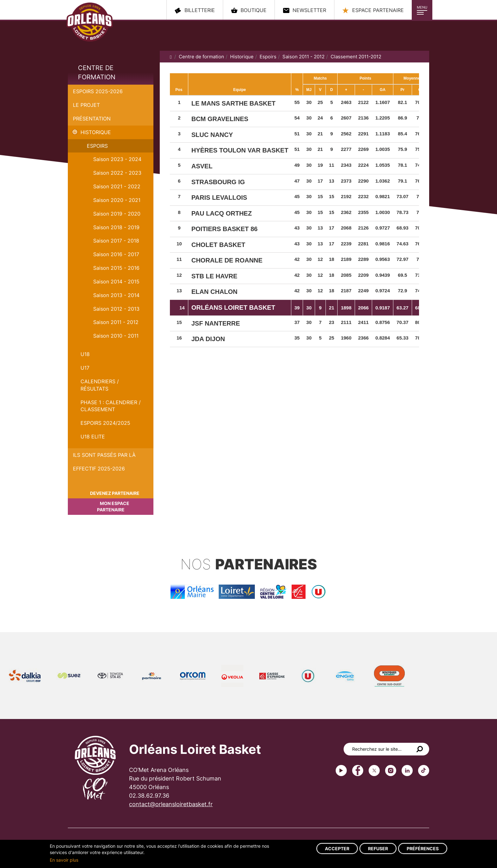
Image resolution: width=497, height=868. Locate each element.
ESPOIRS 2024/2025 (105, 423)
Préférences (423, 849)
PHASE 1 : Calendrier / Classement (111, 406)
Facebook (358, 771)
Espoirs (97, 146)
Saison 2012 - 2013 (116, 309)
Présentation (92, 119)
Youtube (341, 771)
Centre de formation (97, 72)
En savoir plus (64, 860)
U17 (85, 368)
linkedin (407, 771)
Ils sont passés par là (104, 455)
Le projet (86, 105)
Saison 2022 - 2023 (117, 173)
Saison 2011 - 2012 (116, 322)
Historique (96, 132)
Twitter (374, 771)
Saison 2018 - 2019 (116, 227)
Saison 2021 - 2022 (117, 186)
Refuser (378, 849)
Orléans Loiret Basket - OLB (94, 26)
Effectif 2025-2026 (99, 469)
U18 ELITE (93, 437)
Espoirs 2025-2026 (98, 91)
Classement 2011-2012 (356, 57)
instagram (391, 771)
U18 (85, 354)
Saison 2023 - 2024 (117, 159)
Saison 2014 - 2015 (116, 282)
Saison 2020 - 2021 (117, 200)
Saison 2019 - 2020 (117, 214)
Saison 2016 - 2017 (116, 254)
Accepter (337, 849)
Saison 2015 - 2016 (116, 268)
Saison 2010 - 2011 (116, 336)
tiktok (424, 771)
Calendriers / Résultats (100, 385)
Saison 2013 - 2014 (116, 295)
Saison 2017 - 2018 (116, 241)
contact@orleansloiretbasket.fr (171, 804)
